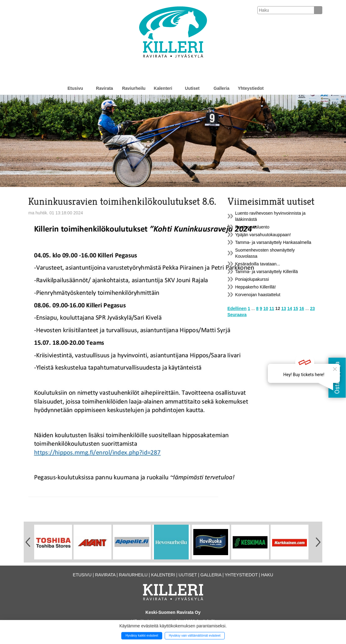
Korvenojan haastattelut (258, 295)
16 (302, 308)
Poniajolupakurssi (252, 279)
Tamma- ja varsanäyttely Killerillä (267, 272)
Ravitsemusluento (252, 227)
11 (272, 308)
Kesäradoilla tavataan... (258, 264)
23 (312, 308)
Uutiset (192, 88)
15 (296, 308)
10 (266, 308)
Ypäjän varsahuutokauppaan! (263, 235)
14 (290, 308)
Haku (267, 575)
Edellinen (237, 308)
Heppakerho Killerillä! (255, 287)
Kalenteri (163, 88)
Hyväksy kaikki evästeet (142, 636)
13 (284, 308)
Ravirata (105, 88)
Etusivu (75, 88)
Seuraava (237, 315)
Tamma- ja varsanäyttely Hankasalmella (273, 242)
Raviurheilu (134, 88)
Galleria (221, 88)
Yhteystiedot (251, 88)
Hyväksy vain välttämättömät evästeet (195, 636)
